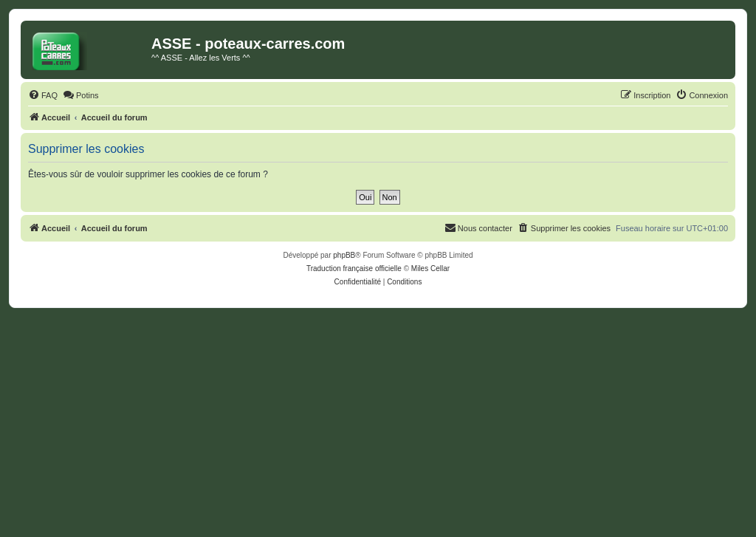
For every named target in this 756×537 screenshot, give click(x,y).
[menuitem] (43, 95)
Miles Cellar (430, 268)
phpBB (344, 255)
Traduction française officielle (354, 268)
